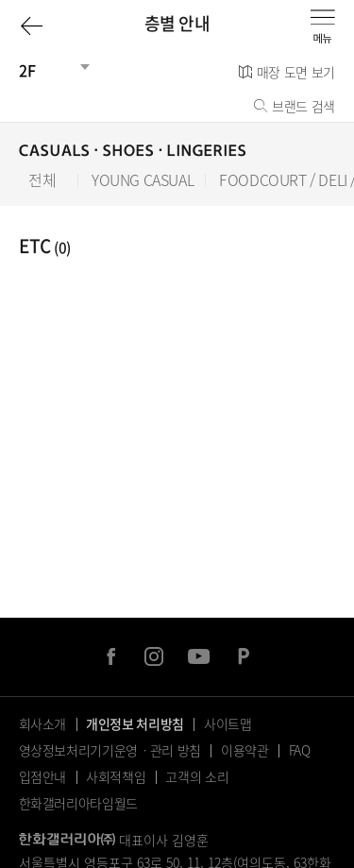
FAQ (300, 750)
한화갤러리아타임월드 (79, 803)
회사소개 (43, 723)
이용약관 (245, 750)
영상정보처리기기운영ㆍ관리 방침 (110, 750)
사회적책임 (116, 776)
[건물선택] (47, 70)
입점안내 (43, 776)
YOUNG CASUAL (143, 180)
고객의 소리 (197, 776)
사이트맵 (228, 723)
